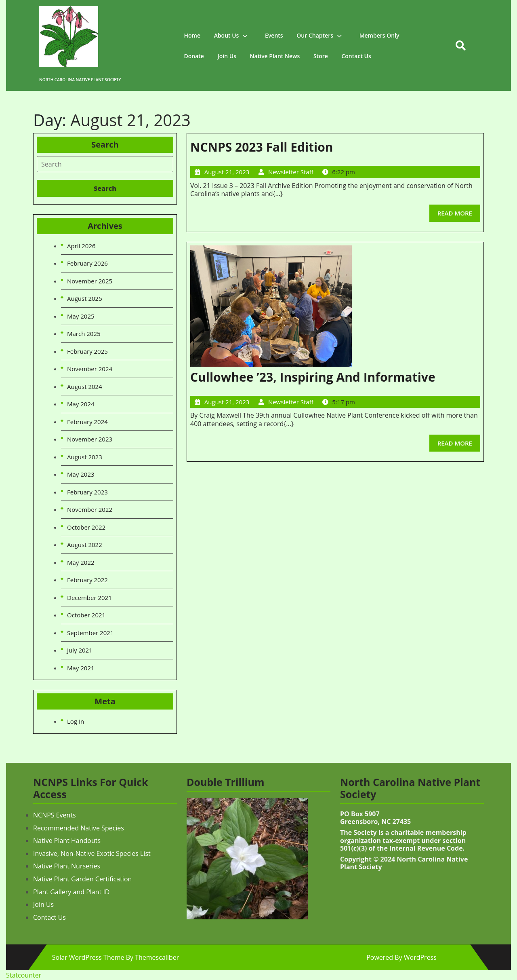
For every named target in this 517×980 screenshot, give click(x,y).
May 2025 (81, 316)
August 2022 (85, 545)
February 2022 (87, 580)
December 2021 (89, 598)
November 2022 (90, 509)
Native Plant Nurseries (67, 866)
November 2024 (90, 369)
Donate (194, 56)
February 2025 (87, 351)
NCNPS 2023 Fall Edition (262, 147)
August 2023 (85, 457)
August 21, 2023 (227, 172)
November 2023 (90, 439)
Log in (76, 721)
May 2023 (81, 474)
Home (192, 35)
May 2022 (81, 562)
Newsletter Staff (291, 172)
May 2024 (81, 404)
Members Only (379, 35)
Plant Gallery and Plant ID (71, 892)
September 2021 (90, 633)
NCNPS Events (55, 815)
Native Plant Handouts (67, 841)
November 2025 (90, 281)
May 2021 (81, 668)
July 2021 (80, 650)
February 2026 (87, 263)
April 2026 (81, 246)
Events (274, 35)
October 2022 (86, 527)
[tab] (105, 164)
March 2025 (84, 334)
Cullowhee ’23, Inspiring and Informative (313, 377)
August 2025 (85, 298)
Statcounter (24, 975)
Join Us (227, 56)
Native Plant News (275, 56)
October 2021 (86, 615)
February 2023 (87, 492)
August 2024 (85, 387)
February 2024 (87, 422)
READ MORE (459, 211)
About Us (227, 35)
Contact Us (356, 56)
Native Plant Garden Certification (82, 879)
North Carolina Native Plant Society (80, 80)
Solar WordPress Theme (88, 957)
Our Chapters (315, 35)
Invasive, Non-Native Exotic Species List (92, 853)
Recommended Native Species (79, 828)
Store (321, 56)
